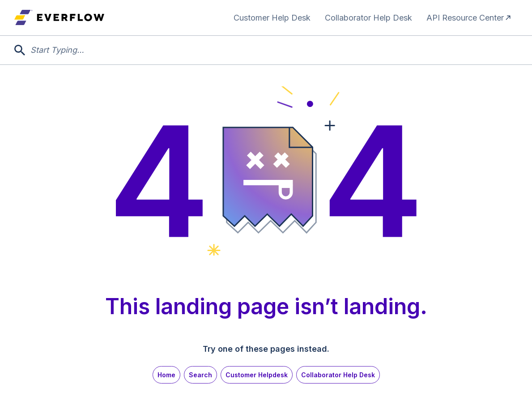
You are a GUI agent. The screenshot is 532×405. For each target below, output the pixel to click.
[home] (59, 17)
